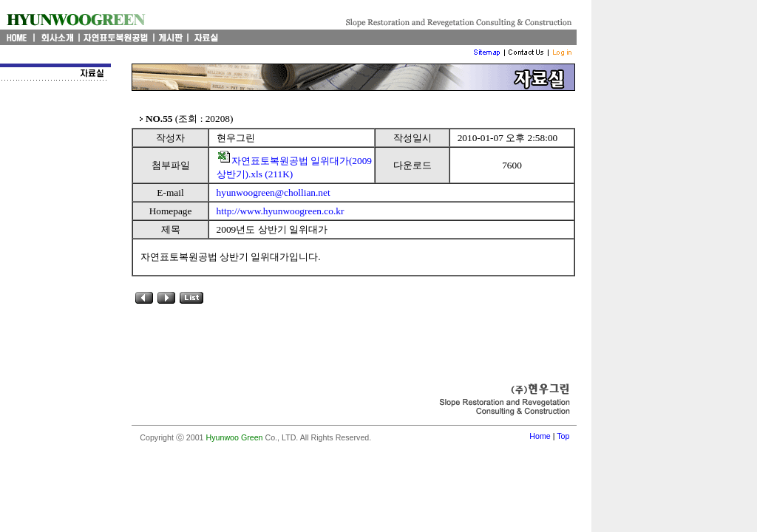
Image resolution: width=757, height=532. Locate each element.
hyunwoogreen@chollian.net (274, 192)
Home (540, 436)
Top (563, 436)
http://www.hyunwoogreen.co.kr (281, 211)
